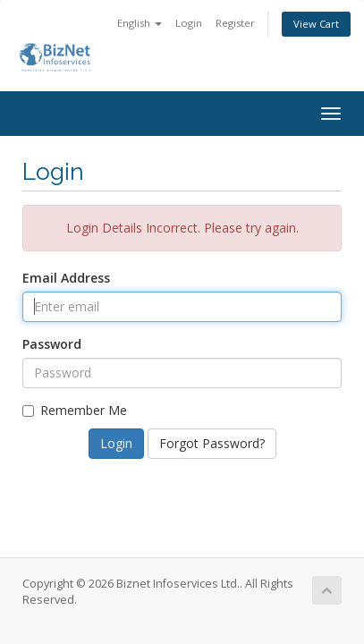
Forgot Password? (212, 443)
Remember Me (75, 410)
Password (52, 344)
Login (189, 23)
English (140, 23)
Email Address (66, 278)
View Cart (316, 24)
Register (235, 23)
